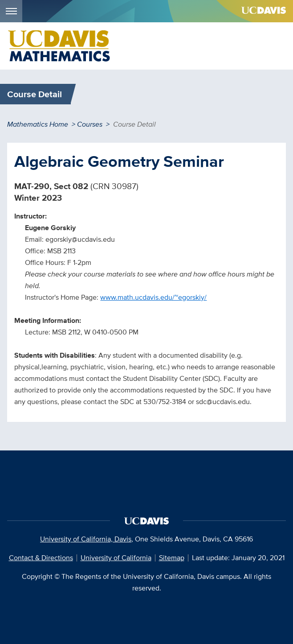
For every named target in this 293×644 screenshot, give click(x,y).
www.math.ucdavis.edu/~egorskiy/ (153, 297)
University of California (116, 558)
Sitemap (172, 558)
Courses (90, 124)
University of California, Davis (86, 539)
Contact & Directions (41, 558)
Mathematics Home (38, 124)
